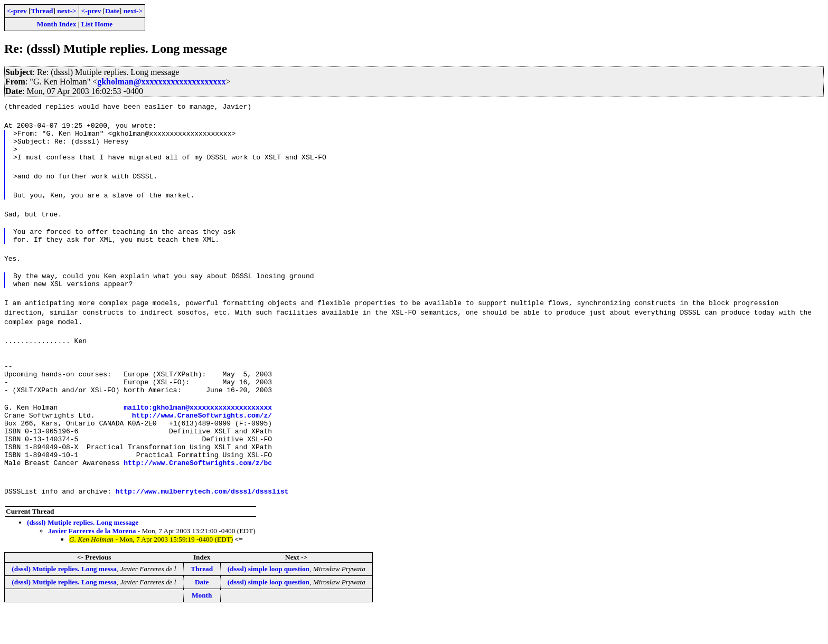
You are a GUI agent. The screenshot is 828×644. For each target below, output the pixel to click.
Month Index (57, 24)
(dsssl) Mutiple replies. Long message (83, 556)
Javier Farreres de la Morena (92, 564)
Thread (42, 11)
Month (202, 628)
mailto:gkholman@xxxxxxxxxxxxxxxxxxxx (198, 429)
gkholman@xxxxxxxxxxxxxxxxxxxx (161, 82)
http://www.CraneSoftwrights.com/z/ (202, 439)
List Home (97, 24)
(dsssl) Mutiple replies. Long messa (64, 602)
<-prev (17, 11)
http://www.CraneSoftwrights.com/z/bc (198, 496)
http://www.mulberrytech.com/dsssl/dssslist (202, 524)
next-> (67, 11)
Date (112, 11)
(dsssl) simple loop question (269, 602)
